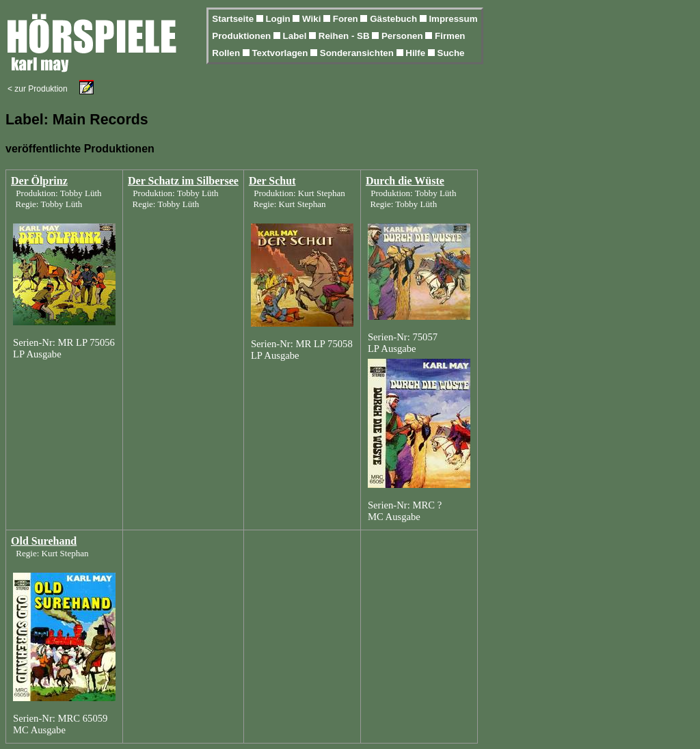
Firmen (450, 36)
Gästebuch (395, 19)
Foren (347, 19)
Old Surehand (44, 541)
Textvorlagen (281, 53)
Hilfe (417, 53)
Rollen (227, 53)
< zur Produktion (38, 89)
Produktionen (243, 36)
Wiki (313, 19)
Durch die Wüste (405, 181)
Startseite (234, 19)
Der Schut (272, 181)
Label (296, 36)
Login (279, 19)
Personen (403, 36)
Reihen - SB (346, 36)
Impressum (453, 19)
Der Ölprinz (39, 181)
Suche (451, 53)
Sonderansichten (358, 53)
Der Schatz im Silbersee (183, 181)
